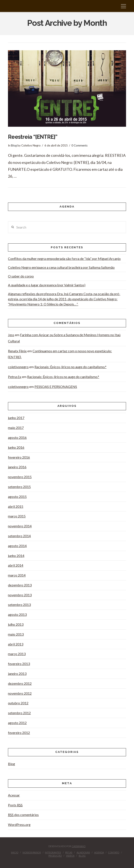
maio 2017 (16, 428)
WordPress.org (19, 825)
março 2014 (17, 575)
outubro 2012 (18, 703)
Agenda (99, 852)
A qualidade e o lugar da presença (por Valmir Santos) (47, 285)
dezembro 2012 (20, 683)
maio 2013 (16, 634)
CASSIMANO (79, 846)
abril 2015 (16, 506)
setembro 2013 (19, 605)
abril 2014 (16, 565)
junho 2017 (16, 418)
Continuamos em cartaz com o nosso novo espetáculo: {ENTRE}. (60, 354)
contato (114, 852)
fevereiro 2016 (19, 457)
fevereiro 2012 (19, 733)
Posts (15, 805)
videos (70, 856)
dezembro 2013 (20, 585)
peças (69, 852)
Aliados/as (83, 852)
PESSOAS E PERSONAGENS (56, 387)
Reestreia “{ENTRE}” (33, 137)
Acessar (14, 795)
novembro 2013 (20, 595)
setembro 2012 (19, 713)
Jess (11, 335)
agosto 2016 (17, 437)
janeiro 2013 (17, 674)
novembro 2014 (20, 526)
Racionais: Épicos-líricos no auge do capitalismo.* (70, 367)
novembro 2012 (20, 693)
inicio (15, 852)
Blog (14, 145)
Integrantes (53, 852)
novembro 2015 (20, 477)
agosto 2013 (17, 614)
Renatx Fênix (17, 351)
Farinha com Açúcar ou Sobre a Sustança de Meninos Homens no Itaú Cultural (64, 338)
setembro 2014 (19, 536)
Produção (55, 856)
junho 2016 (16, 447)
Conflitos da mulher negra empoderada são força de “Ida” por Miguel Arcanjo (64, 259)
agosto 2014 (17, 546)
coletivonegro (18, 367)
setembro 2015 (19, 487)
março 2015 (17, 516)
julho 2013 (16, 624)
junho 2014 (16, 556)
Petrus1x (15, 377)
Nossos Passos (32, 852)
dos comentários (23, 815)
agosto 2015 (17, 497)
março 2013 (17, 654)
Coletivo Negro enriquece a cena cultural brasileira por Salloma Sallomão (61, 267)
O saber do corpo (21, 276)
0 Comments (79, 145)
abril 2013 (16, 644)
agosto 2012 (17, 723)
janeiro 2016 (17, 467)
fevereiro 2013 (19, 664)
